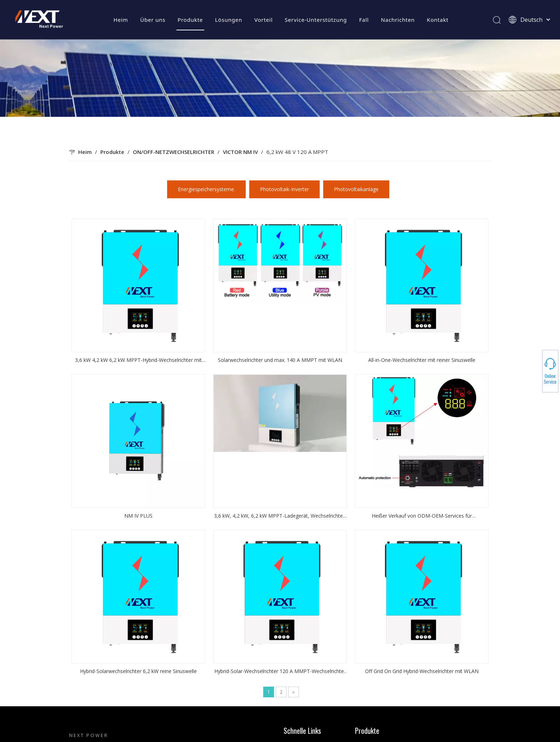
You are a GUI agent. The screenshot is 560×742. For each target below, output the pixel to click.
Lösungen (229, 20)
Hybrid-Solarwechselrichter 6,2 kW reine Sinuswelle (138, 671)
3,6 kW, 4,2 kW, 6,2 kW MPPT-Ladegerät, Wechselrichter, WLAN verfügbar (280, 516)
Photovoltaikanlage (356, 189)
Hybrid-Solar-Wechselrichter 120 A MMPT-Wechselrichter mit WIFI (280, 672)
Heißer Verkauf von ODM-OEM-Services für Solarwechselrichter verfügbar (422, 516)
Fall (364, 20)
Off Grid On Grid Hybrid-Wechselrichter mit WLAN (422, 671)
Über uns (153, 20)
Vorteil (263, 20)
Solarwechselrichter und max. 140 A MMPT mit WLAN (280, 360)
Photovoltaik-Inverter (284, 189)
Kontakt (438, 20)
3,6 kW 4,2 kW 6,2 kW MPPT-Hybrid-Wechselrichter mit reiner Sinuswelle (138, 360)
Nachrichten (398, 20)
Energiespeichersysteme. (206, 189)
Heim (121, 20)
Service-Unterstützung (316, 20)
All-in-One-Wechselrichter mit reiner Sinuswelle (422, 360)
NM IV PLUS (138, 516)
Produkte (190, 20)
